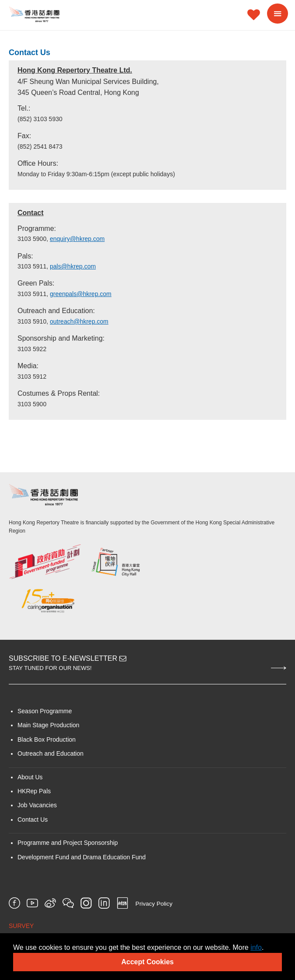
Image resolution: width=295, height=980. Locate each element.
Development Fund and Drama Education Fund (82, 857)
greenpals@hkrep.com (81, 294)
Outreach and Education (50, 753)
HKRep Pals (34, 791)
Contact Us (33, 820)
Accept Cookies (147, 962)
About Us (30, 777)
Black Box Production (47, 739)
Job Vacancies (37, 805)
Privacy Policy (154, 904)
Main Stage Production (49, 725)
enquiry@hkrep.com (77, 239)
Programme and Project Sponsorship (68, 843)
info (256, 947)
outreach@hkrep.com (79, 321)
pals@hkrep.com (73, 266)
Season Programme (45, 711)
